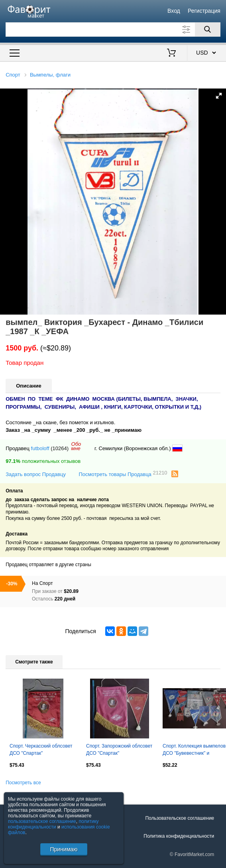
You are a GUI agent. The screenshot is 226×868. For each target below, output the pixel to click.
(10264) (60, 448)
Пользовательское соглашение (180, 818)
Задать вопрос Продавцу (36, 474)
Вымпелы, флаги (50, 75)
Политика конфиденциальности (179, 836)
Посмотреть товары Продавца (123, 474)
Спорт (13, 75)
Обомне (76, 446)
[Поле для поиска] (113, 30)
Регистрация (204, 11)
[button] (219, 96)
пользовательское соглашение (42, 821)
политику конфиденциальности (53, 824)
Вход (174, 11)
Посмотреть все (23, 783)
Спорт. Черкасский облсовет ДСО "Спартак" (41, 750)
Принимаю (64, 849)
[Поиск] (208, 30)
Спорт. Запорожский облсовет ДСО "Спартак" (119, 750)
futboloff (40, 448)
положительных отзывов (43, 461)
